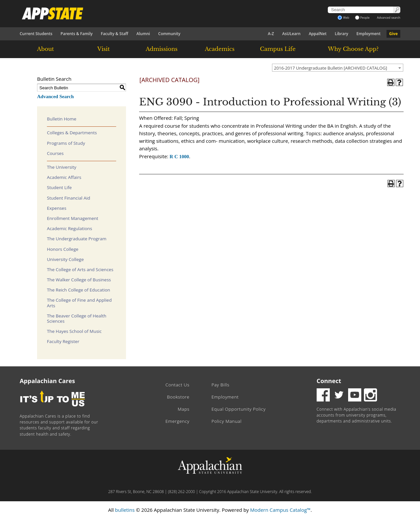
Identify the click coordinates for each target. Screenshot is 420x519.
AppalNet (318, 34)
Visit (104, 49)
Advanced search (389, 18)
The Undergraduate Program (77, 239)
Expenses (57, 208)
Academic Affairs (64, 177)
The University (62, 167)
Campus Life (278, 49)
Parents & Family (77, 34)
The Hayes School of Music (74, 331)
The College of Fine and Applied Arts (79, 303)
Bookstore (178, 397)
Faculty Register (63, 341)
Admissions (162, 49)
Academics (220, 49)
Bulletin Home (62, 119)
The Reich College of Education (79, 290)
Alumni (143, 34)
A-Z (271, 34)
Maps (184, 409)
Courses (55, 153)
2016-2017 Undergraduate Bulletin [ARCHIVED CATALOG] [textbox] (331, 68)
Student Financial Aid (69, 198)
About (46, 49)
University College (65, 259)
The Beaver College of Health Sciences (77, 318)
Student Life (59, 187)
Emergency (177, 421)
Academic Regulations (70, 228)
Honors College (63, 249)
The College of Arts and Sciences (80, 270)
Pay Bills (220, 385)
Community (169, 34)
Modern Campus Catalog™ (280, 510)
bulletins (125, 510)
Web (343, 18)
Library (341, 34)
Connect (329, 381)
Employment (368, 34)
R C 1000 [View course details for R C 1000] (179, 157)
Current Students (36, 34)
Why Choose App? (353, 49)
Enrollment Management (73, 218)
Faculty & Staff (115, 34)
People (362, 18)
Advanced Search (55, 97)
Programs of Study (66, 143)
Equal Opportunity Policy (238, 409)
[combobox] (338, 68)
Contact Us (177, 385)
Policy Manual (226, 421)
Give (393, 34)
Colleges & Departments (72, 133)
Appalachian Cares (47, 381)
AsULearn (291, 34)
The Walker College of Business (79, 280)
